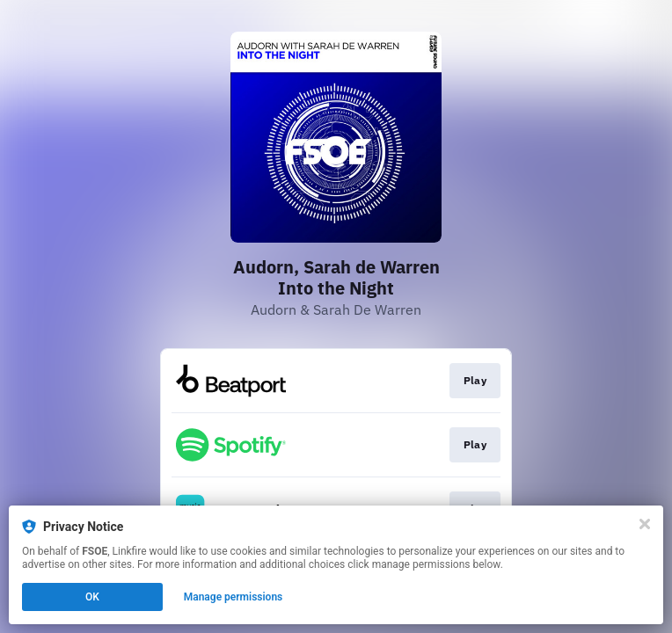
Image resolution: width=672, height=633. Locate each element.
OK (92, 597)
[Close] (645, 524)
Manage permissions (234, 597)
